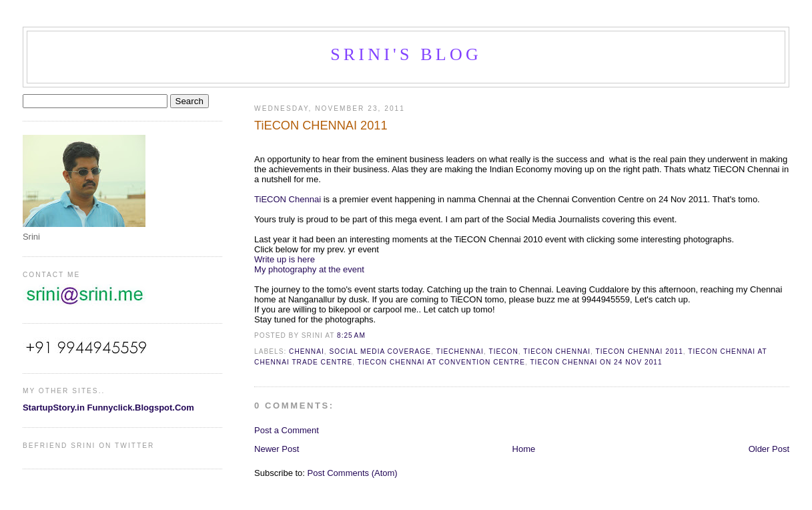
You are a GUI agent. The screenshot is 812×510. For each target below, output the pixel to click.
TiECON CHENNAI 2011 (321, 125)
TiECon (503, 351)
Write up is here (286, 259)
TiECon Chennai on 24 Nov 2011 (596, 362)
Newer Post (277, 449)
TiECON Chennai (288, 199)
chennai (307, 351)
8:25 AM (351, 335)
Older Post (769, 449)
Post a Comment (287, 430)
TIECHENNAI (459, 351)
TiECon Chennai (557, 351)
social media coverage (380, 351)
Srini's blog (406, 54)
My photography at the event (309, 269)
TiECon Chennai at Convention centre (441, 362)
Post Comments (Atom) (353, 473)
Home (524, 449)
